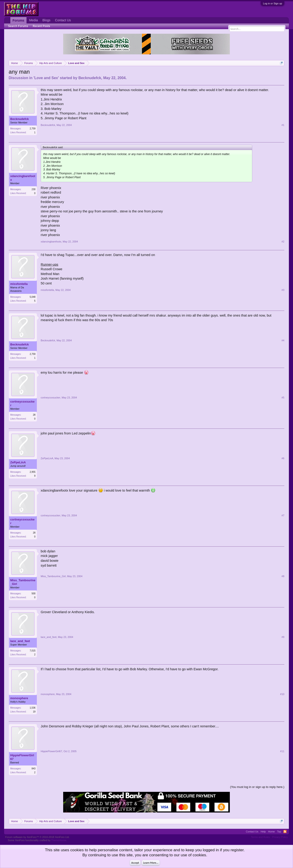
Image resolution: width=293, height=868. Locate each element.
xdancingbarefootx (23, 178)
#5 (283, 398)
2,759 (33, 129)
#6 (283, 458)
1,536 (33, 708)
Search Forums (18, 26)
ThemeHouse (59, 840)
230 (34, 189)
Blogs (46, 20)
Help (263, 832)
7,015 (33, 651)
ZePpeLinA (18, 462)
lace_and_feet (20, 641)
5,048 (33, 297)
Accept (135, 863)
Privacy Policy (280, 837)
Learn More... (151, 863)
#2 (283, 242)
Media (33, 20)
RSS (285, 832)
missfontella (19, 284)
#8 (283, 576)
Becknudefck (90, 78)
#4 (283, 340)
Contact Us (63, 20)
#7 (283, 515)
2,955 (33, 472)
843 (34, 769)
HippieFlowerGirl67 (22, 757)
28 (34, 415)
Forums (18, 20)
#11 (282, 751)
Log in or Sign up (273, 3)
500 (34, 594)
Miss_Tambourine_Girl (23, 582)
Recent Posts (41, 26)
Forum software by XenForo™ (37, 837)
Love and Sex (46, 78)
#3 (283, 290)
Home (271, 832)
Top (279, 832)
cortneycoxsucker (22, 403)
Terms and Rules (260, 837)
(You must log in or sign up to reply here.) (257, 787)
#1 (283, 125)
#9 (283, 637)
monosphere (19, 698)
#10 (282, 694)
